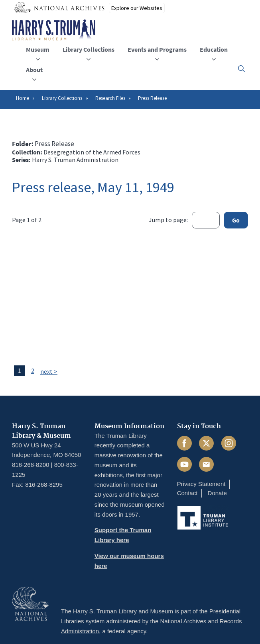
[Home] (54, 30)
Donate (217, 493)
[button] (241, 69)
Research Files (110, 98)
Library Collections (62, 98)
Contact (187, 493)
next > (49, 371)
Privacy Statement (201, 484)
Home (23, 98)
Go (236, 220)
